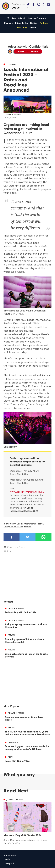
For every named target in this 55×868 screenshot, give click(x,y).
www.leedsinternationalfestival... (27, 492)
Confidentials (13, 115)
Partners (44, 23)
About (33, 28)
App (25, 28)
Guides (34, 23)
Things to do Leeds (13, 527)
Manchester (10, 855)
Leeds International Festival (30, 524)
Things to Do (21, 23)
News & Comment (37, 18)
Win (19, 28)
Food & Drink (19, 18)
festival (28, 527)
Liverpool (9, 863)
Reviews (8, 23)
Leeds (7, 859)
